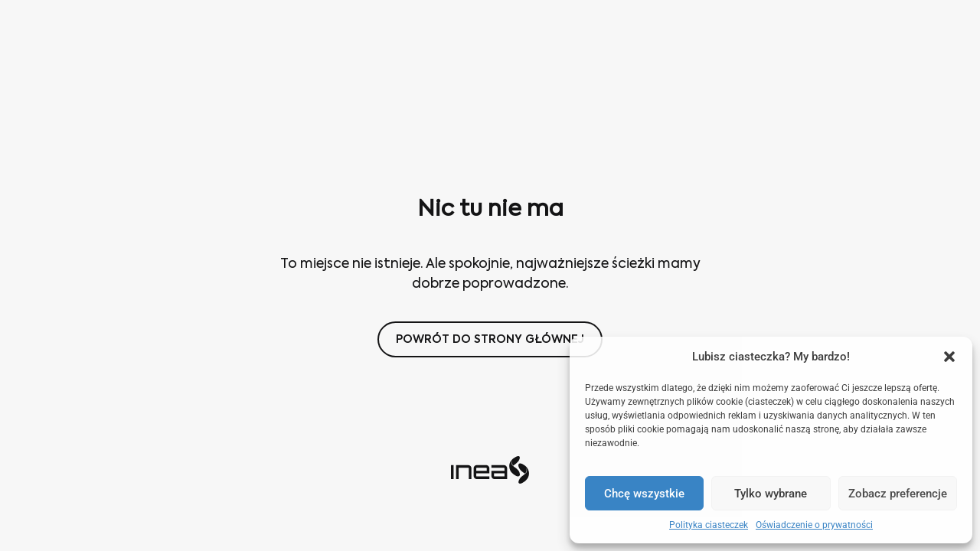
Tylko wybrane (771, 494)
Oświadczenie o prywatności (814, 525)
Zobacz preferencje (898, 494)
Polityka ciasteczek (709, 525)
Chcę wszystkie (644, 494)
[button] (949, 357)
